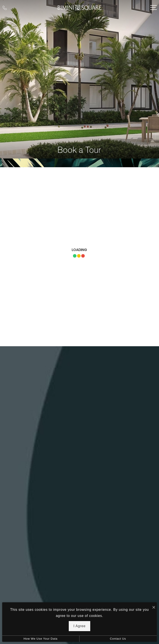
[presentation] (79, 257)
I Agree (79, 626)
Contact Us (118, 639)
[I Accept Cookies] (154, 607)
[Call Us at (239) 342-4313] (5, 8)
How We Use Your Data (40, 639)
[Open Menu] (154, 8)
